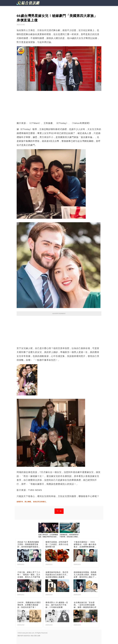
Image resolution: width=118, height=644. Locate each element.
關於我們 (20, 636)
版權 (39, 636)
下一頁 (59, 511)
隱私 (36, 636)
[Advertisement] (59, 330)
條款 (32, 636)
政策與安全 (27, 636)
